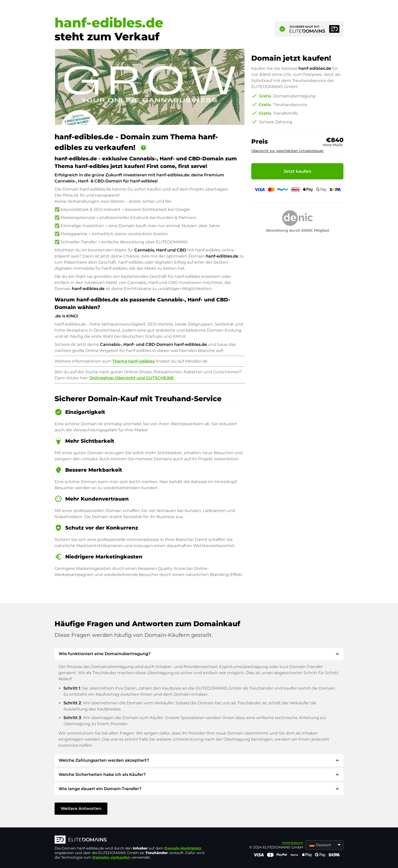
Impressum (293, 843)
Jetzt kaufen (297, 171)
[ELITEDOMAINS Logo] (131, 840)
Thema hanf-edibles (134, 361)
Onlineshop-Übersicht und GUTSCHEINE (132, 378)
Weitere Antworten (81, 809)
